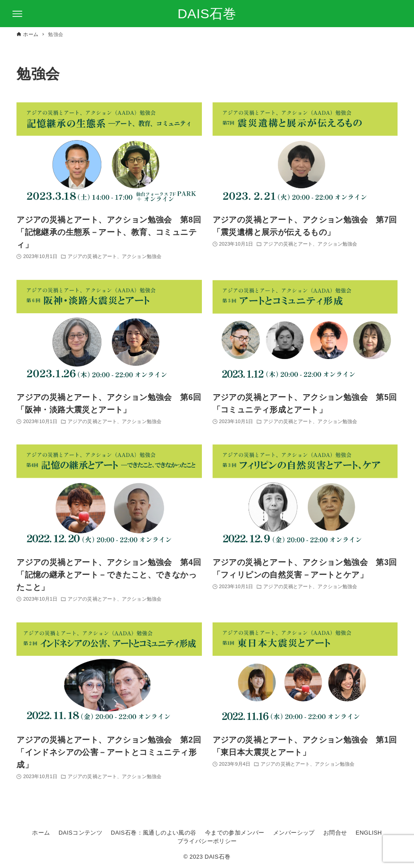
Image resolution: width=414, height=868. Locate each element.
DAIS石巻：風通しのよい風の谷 (153, 833)
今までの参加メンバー (235, 833)
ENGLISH (369, 833)
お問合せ (335, 833)
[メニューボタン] (17, 14)
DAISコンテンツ (80, 833)
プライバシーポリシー (207, 841)
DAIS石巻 (207, 14)
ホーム (41, 833)
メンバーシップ (294, 833)
